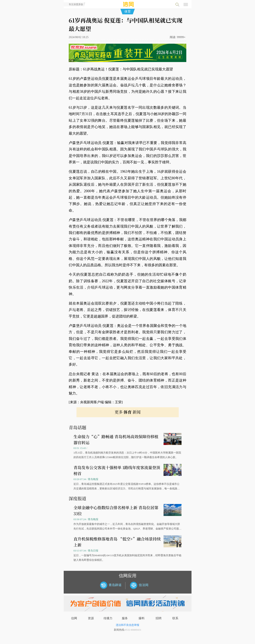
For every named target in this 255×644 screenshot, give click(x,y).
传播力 (108, 618)
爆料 (142, 618)
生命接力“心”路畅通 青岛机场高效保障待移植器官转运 (116, 439)
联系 (175, 618)
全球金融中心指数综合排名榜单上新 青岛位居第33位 (116, 510)
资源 (91, 618)
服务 (125, 618)
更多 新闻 (128, 412)
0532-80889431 (133, 630)
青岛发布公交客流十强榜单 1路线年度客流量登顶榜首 (117, 470)
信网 (74, 618)
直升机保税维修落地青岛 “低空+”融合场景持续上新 (117, 542)
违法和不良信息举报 (127, 625)
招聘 (159, 618)
